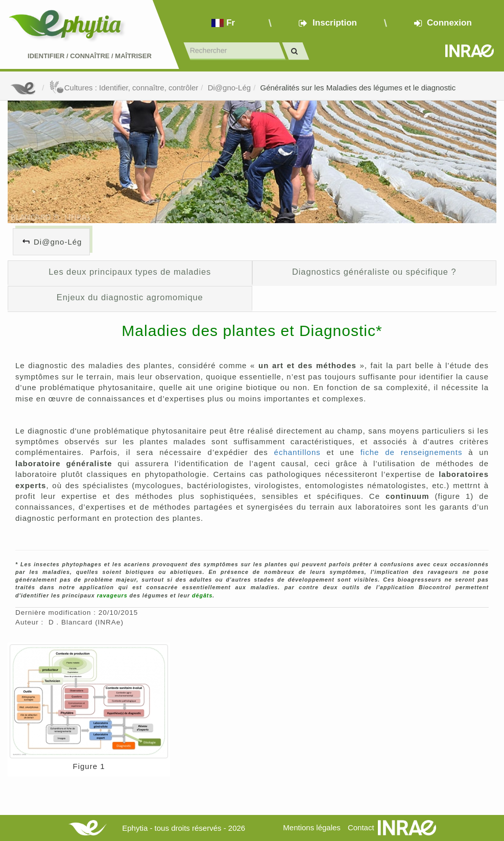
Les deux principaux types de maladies (130, 272)
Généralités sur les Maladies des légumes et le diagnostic (358, 88)
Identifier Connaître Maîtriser (90, 56)
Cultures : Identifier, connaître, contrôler (124, 88)
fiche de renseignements (412, 452)
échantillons (297, 452)
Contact (361, 827)
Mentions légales (312, 827)
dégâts (202, 595)
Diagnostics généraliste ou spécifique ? (374, 272)
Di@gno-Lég (229, 88)
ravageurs (112, 595)
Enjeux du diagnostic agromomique (130, 297)
